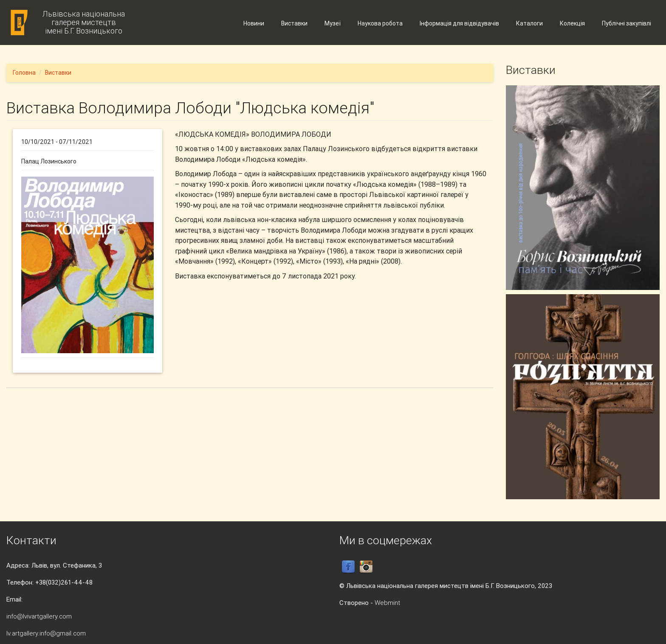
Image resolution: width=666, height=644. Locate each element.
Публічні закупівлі (626, 23)
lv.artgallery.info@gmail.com (46, 633)
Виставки (294, 23)
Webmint (387, 603)
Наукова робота (380, 23)
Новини (254, 23)
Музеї (333, 23)
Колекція (572, 23)
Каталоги (529, 23)
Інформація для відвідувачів (459, 23)
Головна (24, 73)
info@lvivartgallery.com (39, 616)
